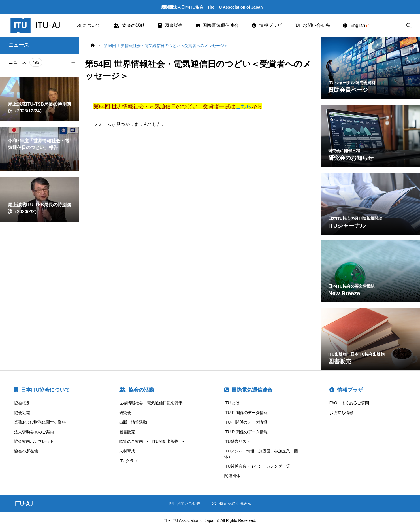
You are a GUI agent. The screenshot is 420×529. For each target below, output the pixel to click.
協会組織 (22, 413)
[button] (73, 62)
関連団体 (232, 476)
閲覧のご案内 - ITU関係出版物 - (152, 441)
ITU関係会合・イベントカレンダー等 (257, 466)
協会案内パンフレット (34, 441)
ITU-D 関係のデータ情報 (246, 432)
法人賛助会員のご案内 (34, 432)
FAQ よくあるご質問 (349, 403)
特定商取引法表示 (231, 503)
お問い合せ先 (312, 25)
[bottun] (409, 26)
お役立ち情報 (341, 413)
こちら (243, 106)
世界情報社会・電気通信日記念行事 (151, 403)
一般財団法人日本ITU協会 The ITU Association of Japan (210, 7)
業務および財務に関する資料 (40, 422)
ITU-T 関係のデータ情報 (246, 422)
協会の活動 (129, 25)
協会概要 (22, 403)
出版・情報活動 (133, 422)
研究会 (125, 413)
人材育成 (127, 451)
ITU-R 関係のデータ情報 (246, 413)
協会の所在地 (26, 451)
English (356, 25)
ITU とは (232, 403)
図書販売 (170, 25)
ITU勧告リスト (237, 441)
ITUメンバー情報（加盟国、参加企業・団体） (261, 454)
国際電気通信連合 (217, 25)
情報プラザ (267, 25)
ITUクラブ (128, 461)
